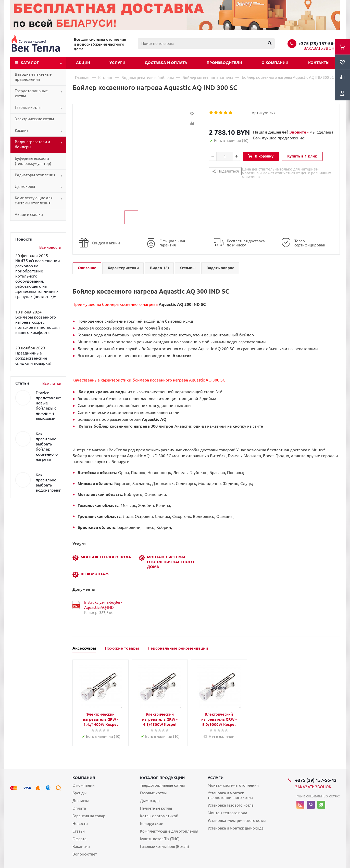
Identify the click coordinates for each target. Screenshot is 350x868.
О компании (275, 63)
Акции (83, 63)
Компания (84, 778)
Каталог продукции (162, 778)
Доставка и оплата (166, 63)
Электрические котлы (34, 119)
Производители (224, 63)
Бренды (79, 793)
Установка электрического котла (237, 820)
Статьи (79, 831)
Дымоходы (25, 186)
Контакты (319, 63)
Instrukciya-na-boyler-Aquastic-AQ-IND (103, 605)
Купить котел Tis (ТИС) (160, 839)
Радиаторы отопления (35, 175)
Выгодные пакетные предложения (33, 77)
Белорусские (152, 824)
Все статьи (52, 383)
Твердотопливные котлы (31, 93)
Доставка (81, 801)
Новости (80, 824)
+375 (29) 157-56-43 (319, 43)
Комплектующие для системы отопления (34, 200)
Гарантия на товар (89, 816)
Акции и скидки (29, 214)
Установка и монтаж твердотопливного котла (230, 795)
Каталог (30, 63)
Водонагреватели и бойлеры (32, 144)
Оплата (79, 808)
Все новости (50, 247)
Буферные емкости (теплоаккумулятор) (33, 161)
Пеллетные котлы (156, 808)
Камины (22, 130)
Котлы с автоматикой (159, 816)
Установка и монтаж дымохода (236, 828)
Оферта (79, 839)
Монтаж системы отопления (233, 785)
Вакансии (81, 846)
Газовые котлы (28, 107)
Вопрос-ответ (85, 854)
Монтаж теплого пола (227, 813)
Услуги (117, 63)
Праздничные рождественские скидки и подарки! (33, 358)
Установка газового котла (231, 805)
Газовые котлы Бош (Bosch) (165, 846)
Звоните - (299, 132)
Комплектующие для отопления (169, 831)
